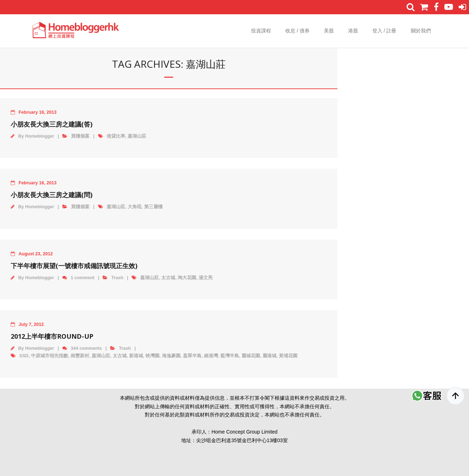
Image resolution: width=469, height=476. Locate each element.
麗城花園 (251, 356)
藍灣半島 (230, 356)
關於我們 (421, 31)
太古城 (168, 278)
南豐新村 (80, 356)
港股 (353, 31)
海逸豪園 (171, 356)
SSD (24, 356)
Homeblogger (40, 136)
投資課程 (261, 31)
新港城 (136, 356)
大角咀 (135, 207)
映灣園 (152, 356)
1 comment (83, 278)
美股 (329, 31)
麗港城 (269, 356)
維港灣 (211, 356)
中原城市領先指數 (50, 356)
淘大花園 (187, 278)
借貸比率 (116, 136)
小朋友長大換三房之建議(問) (52, 195)
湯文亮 (206, 278)
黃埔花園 (288, 356)
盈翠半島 (192, 356)
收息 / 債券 (297, 31)
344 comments (86, 348)
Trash (117, 278)
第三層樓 (153, 207)
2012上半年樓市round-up (52, 336)
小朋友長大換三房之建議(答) (52, 124)
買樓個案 (80, 136)
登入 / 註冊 (384, 31)
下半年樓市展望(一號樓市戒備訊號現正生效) (74, 266)
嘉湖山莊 (137, 136)
